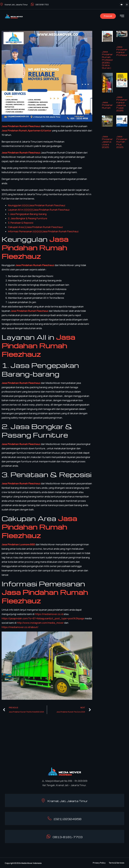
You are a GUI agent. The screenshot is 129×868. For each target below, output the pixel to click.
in (10, 131)
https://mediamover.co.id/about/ (20, 627)
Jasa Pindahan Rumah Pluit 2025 (122, 142)
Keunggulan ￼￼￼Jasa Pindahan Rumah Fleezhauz (37, 205)
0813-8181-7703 (68, 837)
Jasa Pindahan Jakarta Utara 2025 (107, 142)
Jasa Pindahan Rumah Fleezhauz (21, 126)
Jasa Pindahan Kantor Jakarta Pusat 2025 (122, 104)
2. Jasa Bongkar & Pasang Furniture (28, 218)
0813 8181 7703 (40, 5)
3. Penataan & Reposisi (21, 223)
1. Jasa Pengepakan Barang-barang (27, 214)
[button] (99, 863)
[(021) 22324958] (50, 818)
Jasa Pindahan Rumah (107, 105)
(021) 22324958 (68, 819)
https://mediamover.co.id (49, 614)
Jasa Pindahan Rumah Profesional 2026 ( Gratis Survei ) (109, 60)
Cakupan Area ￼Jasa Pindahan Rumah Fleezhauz (35, 227)
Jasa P (5, 131)
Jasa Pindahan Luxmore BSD (18, 544)
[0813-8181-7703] (48, 836)
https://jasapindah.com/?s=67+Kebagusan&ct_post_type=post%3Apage (43, 618)
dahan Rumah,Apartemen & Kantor (31, 131)
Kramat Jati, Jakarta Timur (14, 5)
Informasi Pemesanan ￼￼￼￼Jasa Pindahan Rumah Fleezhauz (43, 231)
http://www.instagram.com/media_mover (40, 623)
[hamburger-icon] (122, 16)
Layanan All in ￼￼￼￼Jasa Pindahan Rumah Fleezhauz (39, 210)
